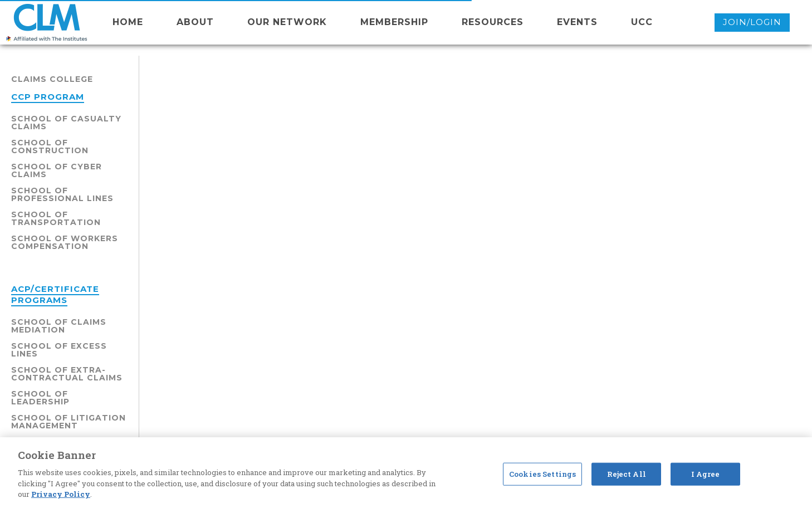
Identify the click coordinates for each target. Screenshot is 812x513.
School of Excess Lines (59, 350)
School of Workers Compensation (65, 242)
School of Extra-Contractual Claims (67, 374)
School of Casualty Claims (66, 123)
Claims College (52, 79)
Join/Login (752, 22)
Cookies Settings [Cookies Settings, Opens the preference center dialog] (542, 473)
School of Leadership (40, 398)
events (577, 22)
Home (128, 22)
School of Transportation (56, 218)
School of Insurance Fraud (476, 146)
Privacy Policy (61, 494)
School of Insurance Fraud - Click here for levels (337, 250)
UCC (642, 22)
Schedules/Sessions (562, 188)
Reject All (627, 473)
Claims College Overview (401, 188)
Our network (287, 22)
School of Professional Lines (62, 194)
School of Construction (50, 146)
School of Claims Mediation (59, 326)
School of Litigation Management (69, 422)
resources (493, 22)
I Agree (706, 473)
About (195, 22)
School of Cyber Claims (57, 170)
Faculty (488, 188)
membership (394, 22)
